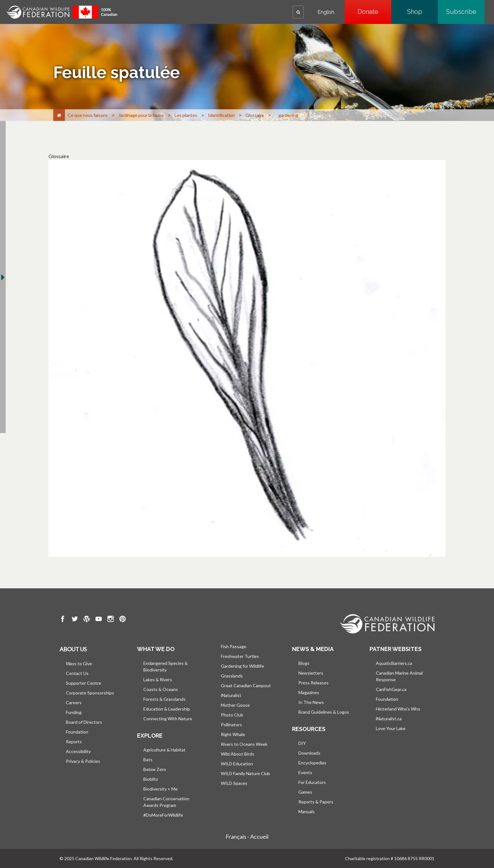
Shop (422, 12)
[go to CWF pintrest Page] (123, 620)
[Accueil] (59, 115)
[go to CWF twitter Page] (75, 620)
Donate (374, 12)
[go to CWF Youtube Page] (99, 620)
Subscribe (465, 12)
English (326, 12)
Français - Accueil (247, 837)
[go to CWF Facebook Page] (63, 620)
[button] (298, 12)
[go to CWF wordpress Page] (87, 620)
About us (73, 649)
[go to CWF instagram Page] (111, 620)
